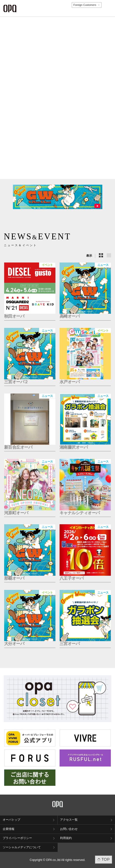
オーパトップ (11, 820)
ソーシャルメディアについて (22, 847)
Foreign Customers (85, 5)
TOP (106, 859)
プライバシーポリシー (17, 838)
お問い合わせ (69, 829)
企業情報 (9, 829)
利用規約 (66, 838)
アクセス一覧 (69, 820)
